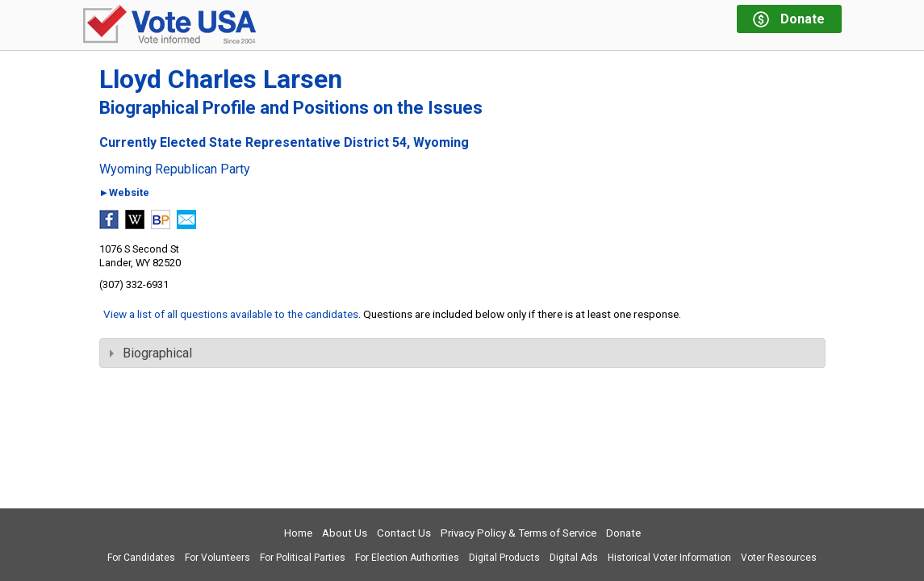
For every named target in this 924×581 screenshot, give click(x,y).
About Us (345, 533)
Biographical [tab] (151, 353)
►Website (125, 193)
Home (298, 533)
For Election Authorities (407, 558)
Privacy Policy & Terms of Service (518, 533)
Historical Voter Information (669, 558)
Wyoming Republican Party (175, 169)
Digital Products (504, 558)
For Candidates (141, 558)
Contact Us (404, 533)
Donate (623, 533)
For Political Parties (303, 558)
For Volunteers (217, 558)
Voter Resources (779, 558)
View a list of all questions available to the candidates (231, 314)
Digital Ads (574, 558)
